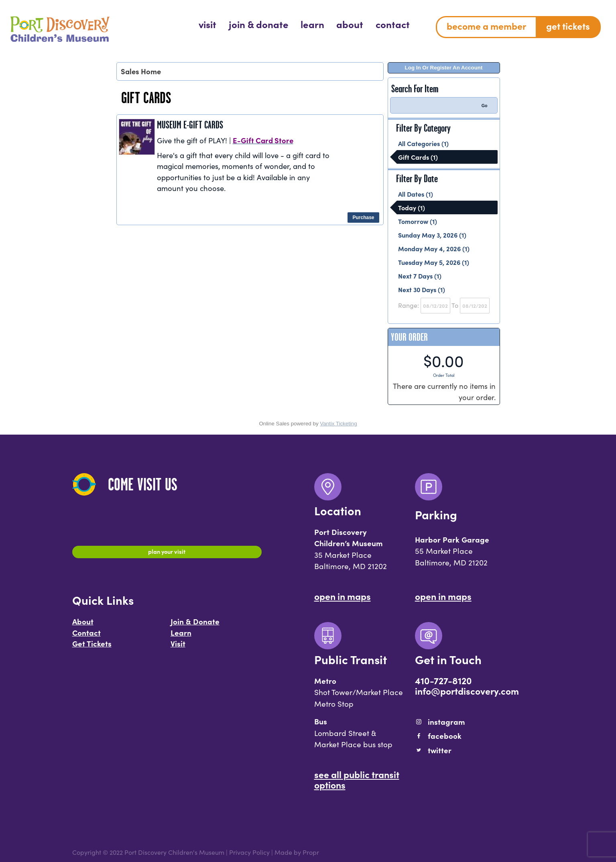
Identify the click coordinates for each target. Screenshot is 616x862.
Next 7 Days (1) (420, 276)
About (83, 625)
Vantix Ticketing (338, 424)
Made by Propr (297, 852)
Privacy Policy (249, 852)
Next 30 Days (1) (422, 289)
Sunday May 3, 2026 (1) (432, 235)
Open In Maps (343, 596)
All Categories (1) (423, 143)
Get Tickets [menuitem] (568, 26)
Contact (86, 636)
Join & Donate (195, 625)
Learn (181, 636)
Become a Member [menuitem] (486, 26)
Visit (178, 647)
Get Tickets (92, 647)
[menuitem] (207, 24)
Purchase (363, 218)
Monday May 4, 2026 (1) (434, 248)
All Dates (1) (416, 194)
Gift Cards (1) (418, 157)
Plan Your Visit (167, 553)
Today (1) (412, 207)
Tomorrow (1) (418, 221)
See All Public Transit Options (357, 779)
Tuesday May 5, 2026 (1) (434, 262)
